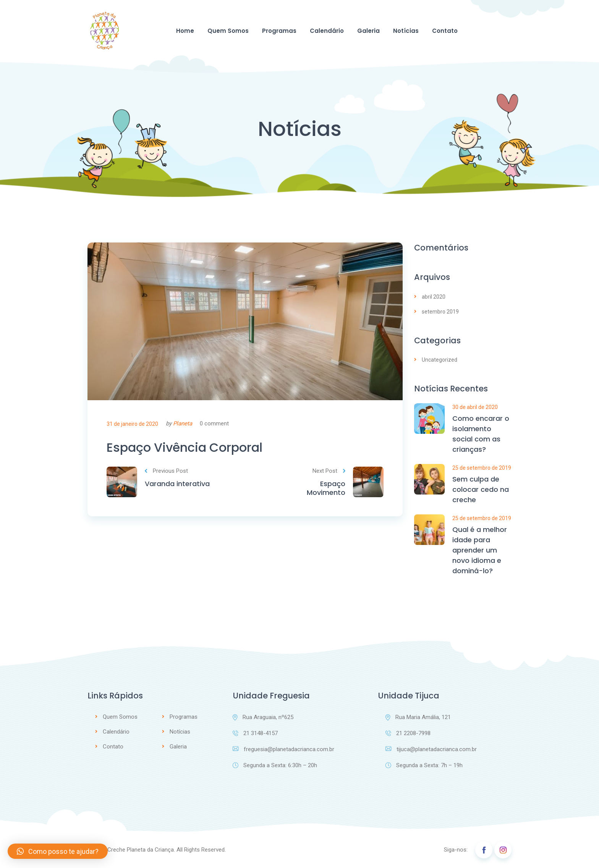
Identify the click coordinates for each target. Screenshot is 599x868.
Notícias (406, 31)
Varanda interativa (177, 484)
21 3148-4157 (255, 733)
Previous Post (166, 471)
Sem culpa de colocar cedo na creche (481, 489)
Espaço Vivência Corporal (185, 448)
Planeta (183, 423)
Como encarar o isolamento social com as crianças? (481, 434)
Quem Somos (228, 31)
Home (185, 31)
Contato (445, 31)
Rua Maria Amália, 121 (418, 717)
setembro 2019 (440, 312)
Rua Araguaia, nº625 (263, 717)
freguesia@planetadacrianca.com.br (283, 749)
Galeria (368, 31)
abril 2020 (434, 297)
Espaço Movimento (326, 488)
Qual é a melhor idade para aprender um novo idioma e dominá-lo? (480, 550)
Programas (279, 31)
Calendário (327, 31)
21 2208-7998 (408, 733)
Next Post (329, 471)
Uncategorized (440, 360)
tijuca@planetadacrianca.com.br (431, 749)
